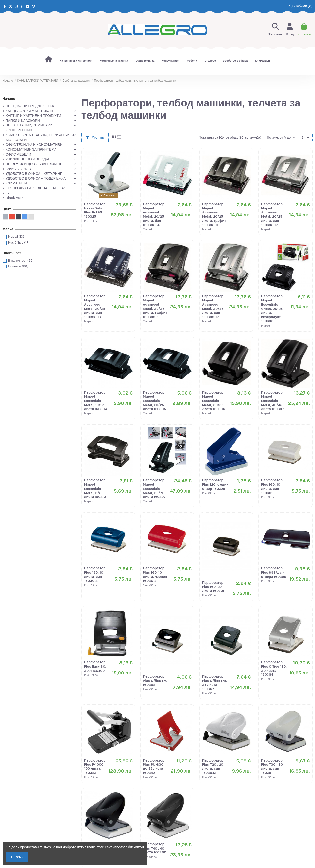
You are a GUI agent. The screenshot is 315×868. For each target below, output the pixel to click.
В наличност (21, 260)
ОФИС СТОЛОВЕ (19, 169)
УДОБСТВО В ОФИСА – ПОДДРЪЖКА (36, 179)
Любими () (301, 6)
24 (306, 137)
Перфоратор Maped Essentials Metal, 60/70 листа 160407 (154, 489)
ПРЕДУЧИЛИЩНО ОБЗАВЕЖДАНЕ (34, 164)
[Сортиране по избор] (281, 137)
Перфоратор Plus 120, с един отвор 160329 (215, 485)
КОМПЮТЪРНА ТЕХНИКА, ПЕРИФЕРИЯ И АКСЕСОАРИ (40, 137)
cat (8, 193)
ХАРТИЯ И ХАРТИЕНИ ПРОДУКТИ (33, 116)
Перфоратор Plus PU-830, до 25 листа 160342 (154, 767)
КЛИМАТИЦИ (16, 183)
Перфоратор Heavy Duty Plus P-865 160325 (95, 210)
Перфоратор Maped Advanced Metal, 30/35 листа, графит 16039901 (155, 307)
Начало (9, 99)
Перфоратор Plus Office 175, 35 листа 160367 (215, 683)
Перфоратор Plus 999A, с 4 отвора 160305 (274, 573)
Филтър (95, 137)
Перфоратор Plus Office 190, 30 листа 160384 (274, 668)
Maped (16, 237)
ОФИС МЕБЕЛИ (18, 154)
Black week (15, 198)
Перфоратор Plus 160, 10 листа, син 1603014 (95, 575)
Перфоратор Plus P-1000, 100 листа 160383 (95, 767)
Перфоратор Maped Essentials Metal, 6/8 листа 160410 (95, 489)
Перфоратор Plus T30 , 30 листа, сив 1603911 (272, 767)
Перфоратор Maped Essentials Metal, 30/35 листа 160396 (214, 401)
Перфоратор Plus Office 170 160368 (155, 681)
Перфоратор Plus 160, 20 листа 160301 (213, 587)
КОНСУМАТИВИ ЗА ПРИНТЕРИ (31, 150)
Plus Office (19, 242)
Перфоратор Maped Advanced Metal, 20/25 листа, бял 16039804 (154, 215)
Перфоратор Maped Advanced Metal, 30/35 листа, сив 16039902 (213, 307)
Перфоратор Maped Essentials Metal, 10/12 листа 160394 (96, 401)
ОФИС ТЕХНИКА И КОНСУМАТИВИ (34, 145)
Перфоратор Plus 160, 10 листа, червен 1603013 (155, 575)
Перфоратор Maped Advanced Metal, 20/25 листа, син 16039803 (95, 307)
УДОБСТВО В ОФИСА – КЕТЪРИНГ (34, 174)
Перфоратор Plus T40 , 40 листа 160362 (154, 848)
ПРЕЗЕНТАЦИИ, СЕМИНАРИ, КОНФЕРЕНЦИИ (29, 128)
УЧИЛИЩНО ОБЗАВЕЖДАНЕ (29, 159)
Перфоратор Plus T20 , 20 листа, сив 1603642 (213, 767)
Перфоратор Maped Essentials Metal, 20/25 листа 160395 (154, 401)
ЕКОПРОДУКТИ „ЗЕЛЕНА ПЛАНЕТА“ (36, 188)
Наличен (18, 266)
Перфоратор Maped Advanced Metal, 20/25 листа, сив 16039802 (272, 215)
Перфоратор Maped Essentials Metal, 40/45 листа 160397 (273, 401)
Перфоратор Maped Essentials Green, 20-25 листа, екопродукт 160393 (272, 309)
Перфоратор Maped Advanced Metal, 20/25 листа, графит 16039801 (214, 215)
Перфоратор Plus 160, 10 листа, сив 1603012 (272, 487)
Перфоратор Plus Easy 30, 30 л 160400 (95, 666)
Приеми (17, 857)
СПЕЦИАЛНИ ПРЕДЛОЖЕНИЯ (31, 106)
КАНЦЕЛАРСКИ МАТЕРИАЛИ (29, 111)
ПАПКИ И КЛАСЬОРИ (23, 121)
